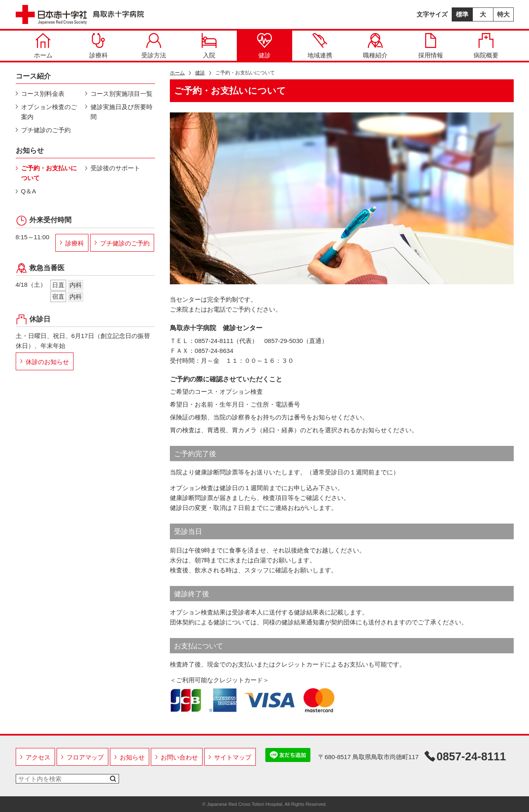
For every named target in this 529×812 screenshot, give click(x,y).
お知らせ (132, 757)
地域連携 (320, 46)
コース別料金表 (43, 94)
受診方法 (154, 46)
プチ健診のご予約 (46, 130)
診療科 (99, 46)
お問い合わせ (179, 757)
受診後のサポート (115, 168)
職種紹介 (375, 46)
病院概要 (486, 46)
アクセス (38, 757)
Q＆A (29, 191)
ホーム (43, 46)
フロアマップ (85, 757)
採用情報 (431, 46)
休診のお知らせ (47, 362)
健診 (264, 46)
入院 (209, 46)
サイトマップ (233, 757)
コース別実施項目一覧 (122, 94)
